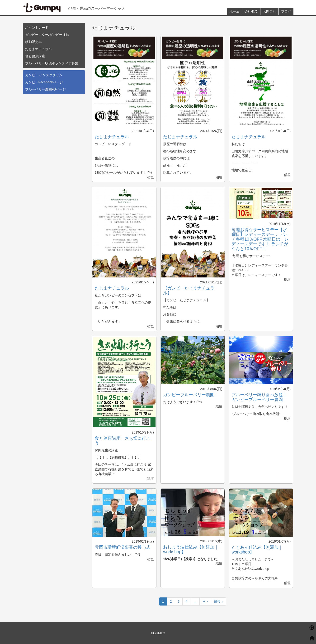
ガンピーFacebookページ (44, 82)
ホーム (235, 11)
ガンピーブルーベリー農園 (189, 395)
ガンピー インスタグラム (44, 75)
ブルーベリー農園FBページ (46, 89)
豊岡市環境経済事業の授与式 (123, 547)
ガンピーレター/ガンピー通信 (47, 35)
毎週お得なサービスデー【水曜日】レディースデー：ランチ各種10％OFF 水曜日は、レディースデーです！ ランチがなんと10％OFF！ (260, 239)
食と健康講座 (35, 56)
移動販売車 (33, 42)
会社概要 (251, 11)
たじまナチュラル (38, 49)
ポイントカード (37, 28)
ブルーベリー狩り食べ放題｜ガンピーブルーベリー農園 (259, 397)
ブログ (286, 11)
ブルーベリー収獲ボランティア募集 (52, 63)
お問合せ (269, 11)
